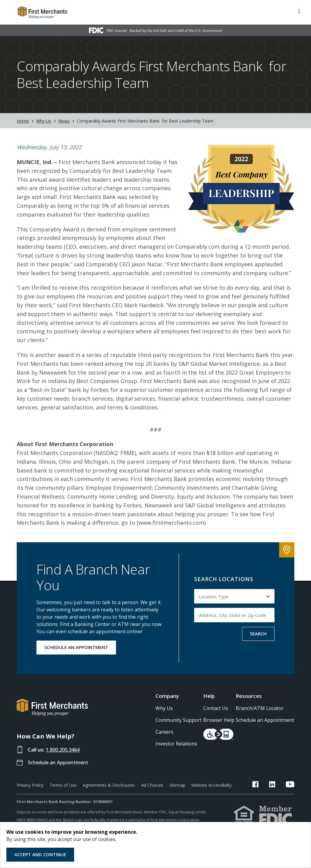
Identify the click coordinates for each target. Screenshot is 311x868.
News (64, 121)
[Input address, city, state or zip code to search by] (234, 615)
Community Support (179, 720)
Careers (164, 732)
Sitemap (177, 785)
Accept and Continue (40, 854)
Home (23, 121)
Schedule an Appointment (59, 762)
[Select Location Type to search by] (234, 596)
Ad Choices (152, 785)
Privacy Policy (30, 785)
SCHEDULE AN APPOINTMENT (76, 647)
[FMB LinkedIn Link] (277, 785)
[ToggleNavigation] (299, 11)
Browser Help (219, 720)
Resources (249, 696)
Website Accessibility (212, 785)
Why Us (44, 121)
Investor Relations (176, 744)
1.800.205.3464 (64, 750)
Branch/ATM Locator (260, 708)
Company (167, 696)
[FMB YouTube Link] (290, 785)
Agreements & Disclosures (109, 785)
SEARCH (258, 634)
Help (209, 696)
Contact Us (216, 708)
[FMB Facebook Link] (265, 785)
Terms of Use (63, 785)
